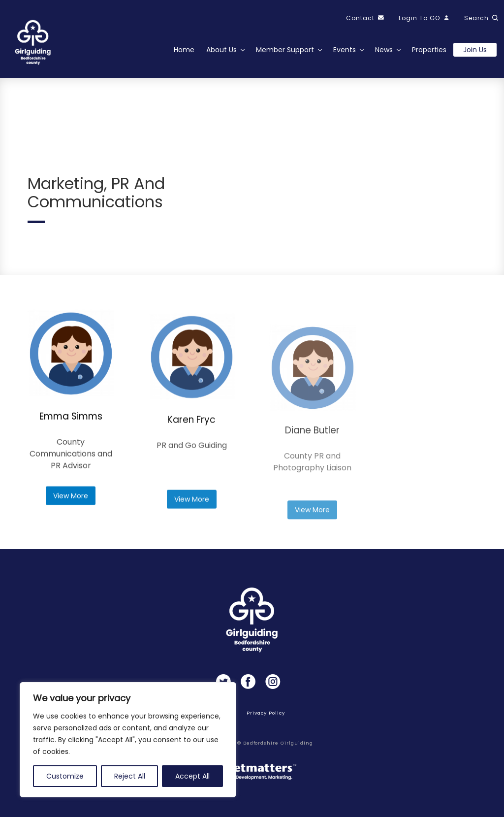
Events (345, 50)
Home (184, 50)
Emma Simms (71, 437)
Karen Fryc (191, 462)
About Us (221, 50)
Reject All (130, 776)
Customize (65, 776)
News (384, 50)
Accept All (192, 776)
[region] (128, 740)
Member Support (285, 50)
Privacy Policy (266, 713)
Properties (429, 50)
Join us (475, 50)
